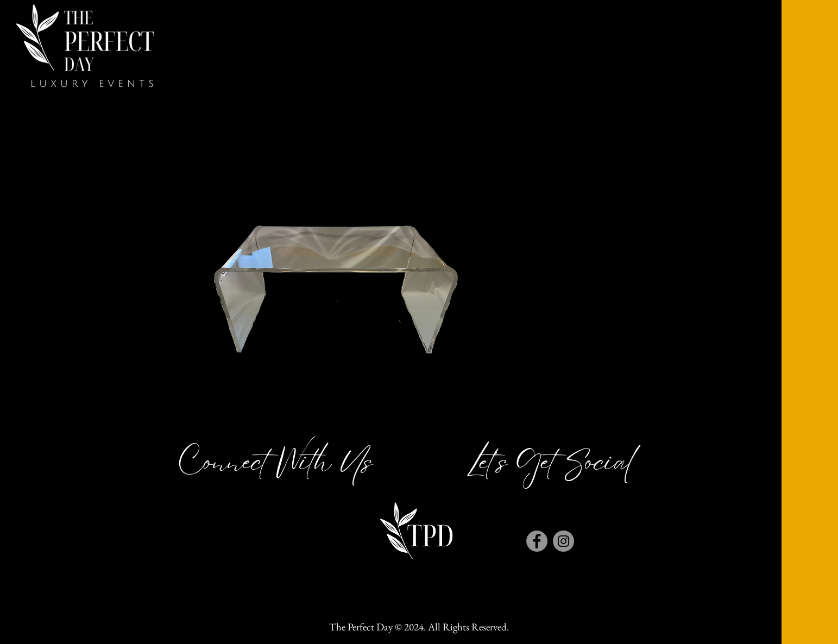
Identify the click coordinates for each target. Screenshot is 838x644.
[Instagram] (563, 541)
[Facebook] (537, 541)
